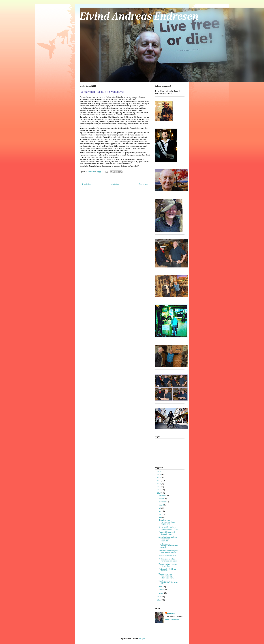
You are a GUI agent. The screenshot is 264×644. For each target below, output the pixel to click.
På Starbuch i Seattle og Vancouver (167, 570)
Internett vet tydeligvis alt (167, 556)
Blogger (142, 639)
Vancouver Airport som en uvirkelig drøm (168, 565)
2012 (159, 597)
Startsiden (115, 184)
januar (161, 593)
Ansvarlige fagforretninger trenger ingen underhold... (168, 539)
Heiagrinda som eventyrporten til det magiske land (166, 522)
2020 (159, 471)
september (163, 502)
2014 (159, 490)
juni (160, 511)
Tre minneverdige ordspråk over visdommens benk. (168, 552)
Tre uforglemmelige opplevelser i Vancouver (168, 582)
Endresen (171, 613)
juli (160, 508)
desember (163, 496)
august (161, 505)
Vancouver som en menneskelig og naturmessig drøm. (166, 576)
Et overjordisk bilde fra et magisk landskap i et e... (168, 528)
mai (160, 514)
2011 (159, 600)
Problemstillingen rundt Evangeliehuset (167, 533)
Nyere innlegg (87, 184)
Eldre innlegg (143, 184)
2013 (159, 493)
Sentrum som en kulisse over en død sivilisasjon (168, 560)
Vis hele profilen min (172, 620)
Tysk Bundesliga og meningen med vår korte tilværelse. (168, 546)
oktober (162, 499)
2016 (159, 484)
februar (162, 590)
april (161, 517)
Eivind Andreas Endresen (139, 17)
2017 (159, 481)
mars (161, 587)
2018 (159, 477)
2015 (159, 487)
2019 (159, 474)
